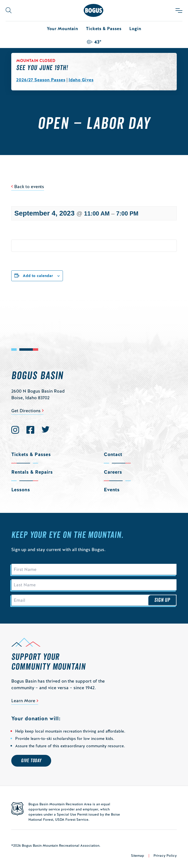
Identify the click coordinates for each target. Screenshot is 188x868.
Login (135, 29)
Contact (113, 454)
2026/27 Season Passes (41, 80)
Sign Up (162, 600)
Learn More (23, 701)
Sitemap (138, 856)
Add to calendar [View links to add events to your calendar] (38, 276)
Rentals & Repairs (32, 472)
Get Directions (26, 411)
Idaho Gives (81, 80)
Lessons (21, 490)
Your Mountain (62, 29)
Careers (113, 472)
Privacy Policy (165, 856)
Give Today (31, 761)
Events (112, 490)
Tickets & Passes (104, 29)
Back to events (29, 187)
